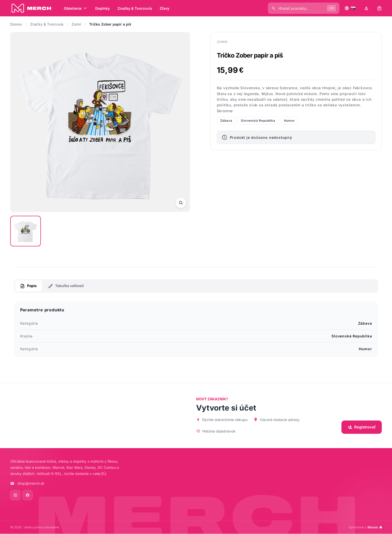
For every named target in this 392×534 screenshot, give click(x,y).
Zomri (76, 24)
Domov (16, 24)
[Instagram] (15, 495)
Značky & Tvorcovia (47, 24)
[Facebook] (28, 495)
